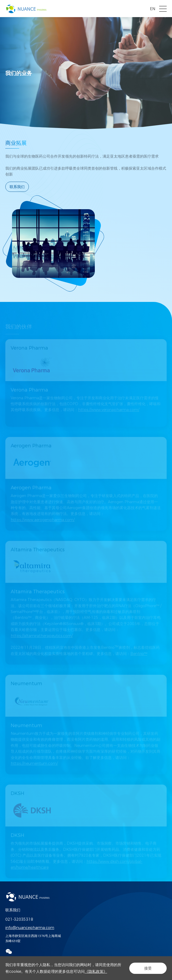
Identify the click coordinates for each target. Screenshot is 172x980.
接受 (148, 968)
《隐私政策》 (96, 971)
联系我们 (17, 187)
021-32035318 (19, 919)
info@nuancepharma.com (30, 928)
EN (153, 9)
